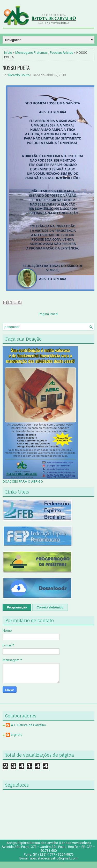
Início (8, 53)
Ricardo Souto (19, 75)
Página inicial (48, 314)
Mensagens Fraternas (31, 53)
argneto (17, 735)
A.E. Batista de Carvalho (28, 725)
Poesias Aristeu (62, 53)
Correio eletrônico (50, 607)
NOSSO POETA (16, 68)
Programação (17, 607)
